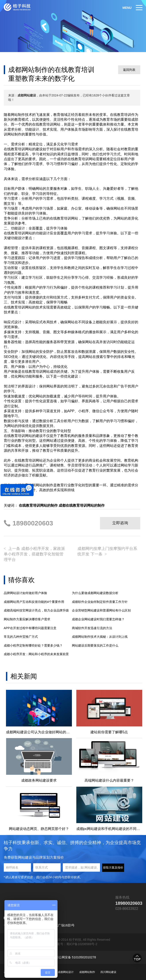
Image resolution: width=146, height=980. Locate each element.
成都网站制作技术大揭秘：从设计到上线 (100, 637)
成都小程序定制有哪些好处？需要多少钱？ (33, 645)
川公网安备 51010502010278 (76, 957)
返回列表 (129, 70)
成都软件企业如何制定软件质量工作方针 (100, 602)
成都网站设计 (66, 972)
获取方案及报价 (113, 868)
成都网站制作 (87, 972)
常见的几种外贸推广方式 (21, 637)
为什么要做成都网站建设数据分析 (95, 593)
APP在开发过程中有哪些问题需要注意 (30, 628)
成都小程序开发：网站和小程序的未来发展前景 (36, 654)
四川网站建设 (108, 972)
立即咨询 (120, 523)
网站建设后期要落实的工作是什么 (95, 645)
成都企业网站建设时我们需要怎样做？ (98, 619)
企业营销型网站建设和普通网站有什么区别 (101, 610)
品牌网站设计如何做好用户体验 (25, 593)
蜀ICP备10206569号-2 (82, 944)
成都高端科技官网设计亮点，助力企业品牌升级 (36, 610)
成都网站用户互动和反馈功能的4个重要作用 (34, 602)
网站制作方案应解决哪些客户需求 (27, 619)
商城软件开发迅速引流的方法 (92, 628)
